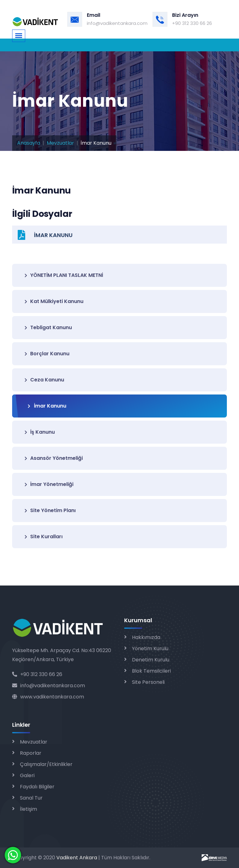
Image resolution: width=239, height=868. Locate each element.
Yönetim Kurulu (150, 649)
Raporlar (31, 753)
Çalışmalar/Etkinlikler (46, 764)
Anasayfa (29, 143)
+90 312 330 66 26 (192, 23)
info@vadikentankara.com (117, 23)
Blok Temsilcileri (151, 671)
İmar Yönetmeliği (49, 484)
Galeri (27, 775)
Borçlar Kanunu (47, 354)
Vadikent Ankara (77, 858)
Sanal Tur (31, 798)
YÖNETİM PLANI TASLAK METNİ (64, 275)
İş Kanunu (40, 432)
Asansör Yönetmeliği (54, 458)
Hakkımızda (146, 637)
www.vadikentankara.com (48, 697)
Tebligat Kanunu (48, 327)
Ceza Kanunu (44, 380)
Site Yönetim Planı (50, 510)
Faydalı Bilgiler (37, 787)
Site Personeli (148, 682)
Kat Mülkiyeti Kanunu (54, 301)
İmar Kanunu (47, 406)
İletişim (28, 809)
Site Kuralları (44, 537)
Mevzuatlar (60, 143)
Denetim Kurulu (151, 660)
